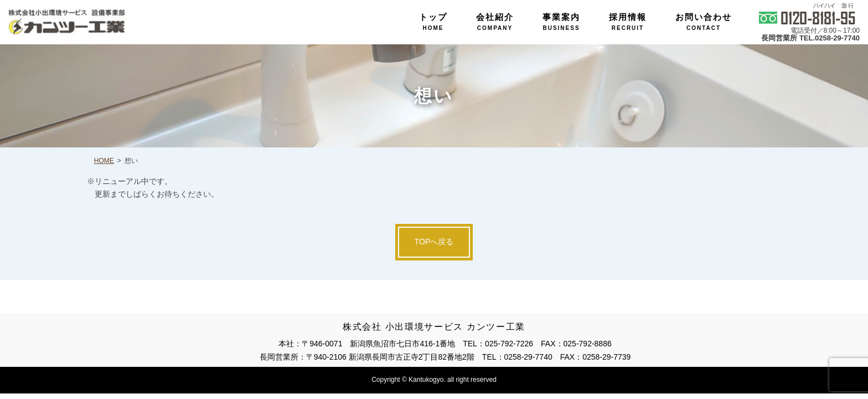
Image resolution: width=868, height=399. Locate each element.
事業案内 (561, 22)
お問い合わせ (704, 22)
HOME (104, 161)
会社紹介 (495, 22)
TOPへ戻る (434, 242)
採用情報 (628, 22)
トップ (433, 22)
